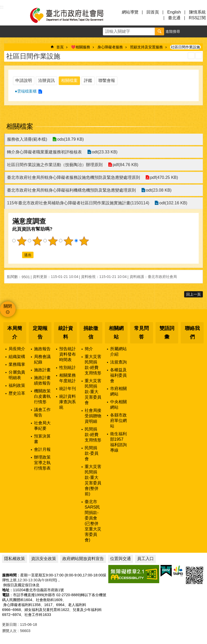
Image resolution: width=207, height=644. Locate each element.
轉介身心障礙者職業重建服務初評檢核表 (44, 152)
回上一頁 (193, 294)
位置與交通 (121, 559)
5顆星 (84, 241)
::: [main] (6, 42)
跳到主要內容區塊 (3, 3)
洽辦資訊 (46, 80)
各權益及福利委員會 (118, 375)
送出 (17, 255)
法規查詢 (118, 362)
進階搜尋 (173, 31)
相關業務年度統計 (68, 378)
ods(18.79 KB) (70, 139)
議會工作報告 (42, 412)
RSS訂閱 (197, 18)
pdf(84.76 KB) (125, 165)
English (174, 12)
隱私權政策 (15, 559)
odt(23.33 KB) (105, 152)
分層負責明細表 (17, 375)
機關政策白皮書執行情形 (42, 396)
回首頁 (153, 12)
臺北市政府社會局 (73, 15)
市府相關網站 (118, 391)
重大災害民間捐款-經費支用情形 (93, 365)
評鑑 (88, 80)
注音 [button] (199, 56)
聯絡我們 (192, 333)
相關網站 (116, 333)
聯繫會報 (107, 80)
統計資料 (66, 333)
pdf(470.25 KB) (164, 177)
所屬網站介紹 (118, 352)
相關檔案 (69, 80)
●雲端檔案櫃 (26, 91)
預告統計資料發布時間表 (68, 354)
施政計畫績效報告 (42, 380)
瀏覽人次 (9, 631)
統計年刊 (68, 389)
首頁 (60, 47)
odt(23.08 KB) (159, 190)
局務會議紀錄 (42, 359)
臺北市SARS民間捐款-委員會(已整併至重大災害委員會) (93, 521)
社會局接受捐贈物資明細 (93, 416)
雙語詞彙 (167, 333)
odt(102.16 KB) (173, 203)
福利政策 (17, 385)
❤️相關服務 (81, 47)
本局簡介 (15, 333)
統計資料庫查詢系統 (68, 402)
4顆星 (68, 241)
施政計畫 (42, 370)
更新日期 (9, 625)
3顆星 (53, 241)
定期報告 (40, 333)
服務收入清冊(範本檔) (27, 139)
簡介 (89, 349)
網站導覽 (130, 12)
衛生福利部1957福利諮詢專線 (118, 442)
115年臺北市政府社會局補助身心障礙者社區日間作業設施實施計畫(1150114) (78, 203)
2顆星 (37, 241)
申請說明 (24, 80)
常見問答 (141, 333)
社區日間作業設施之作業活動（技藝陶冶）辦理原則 (55, 165)
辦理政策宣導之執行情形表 (42, 463)
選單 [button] (10, 15)
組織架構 (17, 357)
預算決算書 (42, 439)
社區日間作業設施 (185, 47)
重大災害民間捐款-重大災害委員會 (93, 392)
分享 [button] (201, 31)
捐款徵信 (91, 333)
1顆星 (22, 241)
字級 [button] (189, 31)
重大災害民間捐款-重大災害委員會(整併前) (93, 480)
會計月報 (42, 449)
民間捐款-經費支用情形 (93, 435)
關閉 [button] (8, 306)
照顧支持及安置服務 (146, 47)
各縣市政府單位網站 (118, 421)
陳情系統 (197, 12)
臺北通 (174, 18)
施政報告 (42, 349)
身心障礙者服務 (110, 47)
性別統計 (68, 367)
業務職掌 (17, 364)
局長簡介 (17, 349)
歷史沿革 (17, 393)
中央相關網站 (118, 405)
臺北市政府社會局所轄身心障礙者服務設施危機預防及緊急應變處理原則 (74, 177)
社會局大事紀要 (42, 426)
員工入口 (145, 559)
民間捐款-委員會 (92, 453)
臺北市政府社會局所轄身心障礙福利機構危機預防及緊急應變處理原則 (71, 190)
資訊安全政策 (44, 559)
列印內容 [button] (191, 56)
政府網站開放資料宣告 (83, 559)
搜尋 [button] (159, 31)
